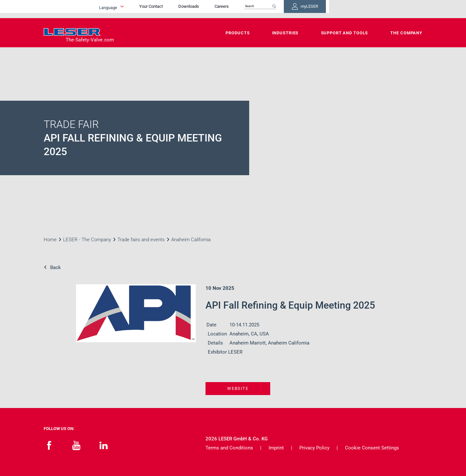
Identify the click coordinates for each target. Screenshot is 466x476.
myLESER (401, 9)
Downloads (272, 9)
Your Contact (234, 9)
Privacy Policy (314, 448)
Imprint (276, 448)
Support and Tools (345, 33)
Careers (305, 9)
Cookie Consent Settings (372, 448)
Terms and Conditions (229, 448)
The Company (406, 33)
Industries (285, 33)
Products (238, 33)
